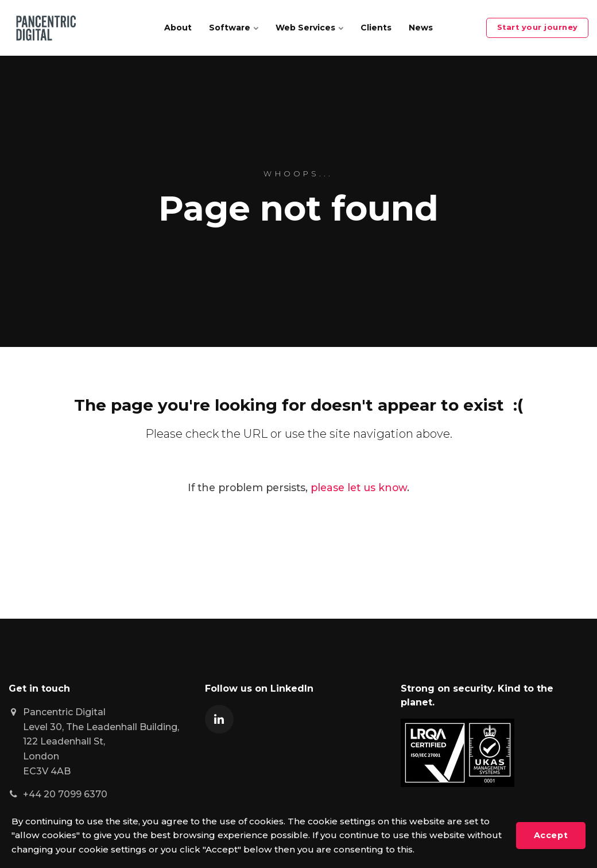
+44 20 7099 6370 (65, 794)
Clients (376, 28)
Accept (551, 835)
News (421, 28)
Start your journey (538, 27)
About (178, 28)
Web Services (309, 28)
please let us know (359, 487)
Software (234, 28)
